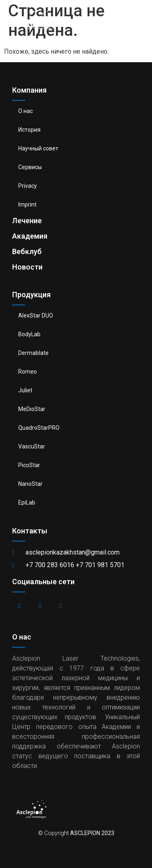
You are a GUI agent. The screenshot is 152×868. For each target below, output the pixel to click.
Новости (27, 267)
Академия (30, 236)
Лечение (27, 221)
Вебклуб (27, 251)
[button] (140, 18)
